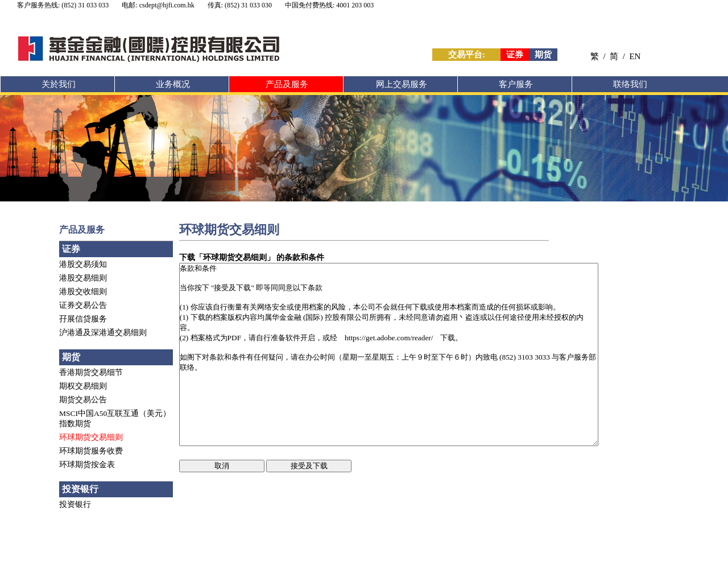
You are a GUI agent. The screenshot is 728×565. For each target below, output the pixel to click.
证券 (515, 55)
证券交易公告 (83, 305)
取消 (222, 466)
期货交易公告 (83, 400)
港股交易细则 (83, 278)
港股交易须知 (83, 264)
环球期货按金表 (87, 465)
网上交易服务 (402, 84)
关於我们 (59, 84)
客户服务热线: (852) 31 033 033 (63, 5)
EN (635, 56)
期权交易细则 (83, 386)
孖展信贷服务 (83, 319)
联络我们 (630, 84)
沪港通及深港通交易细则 (103, 333)
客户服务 (516, 84)
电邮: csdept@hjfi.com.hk (158, 5)
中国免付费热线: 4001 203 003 (329, 5)
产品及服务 (287, 84)
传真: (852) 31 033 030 (240, 5)
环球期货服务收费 (91, 451)
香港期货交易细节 (91, 372)
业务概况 (173, 84)
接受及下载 (309, 466)
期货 (543, 55)
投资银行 (75, 504)
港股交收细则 (83, 292)
